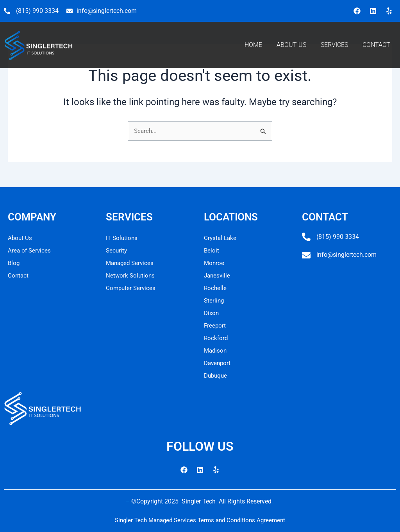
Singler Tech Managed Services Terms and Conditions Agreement (200, 520)
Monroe (214, 263)
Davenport (218, 363)
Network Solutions (131, 275)
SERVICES (334, 45)
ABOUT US (291, 45)
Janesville (218, 275)
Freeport (215, 325)
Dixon (212, 313)
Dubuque (216, 375)
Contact (19, 275)
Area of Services (30, 250)
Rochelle (216, 288)
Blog (14, 263)
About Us (20, 238)
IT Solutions (122, 238)
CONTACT (376, 45)
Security (117, 250)
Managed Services (131, 263)
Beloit (212, 250)
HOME (253, 45)
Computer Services (132, 288)
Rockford (216, 338)
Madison (216, 350)
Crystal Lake (221, 238)
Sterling (214, 300)
